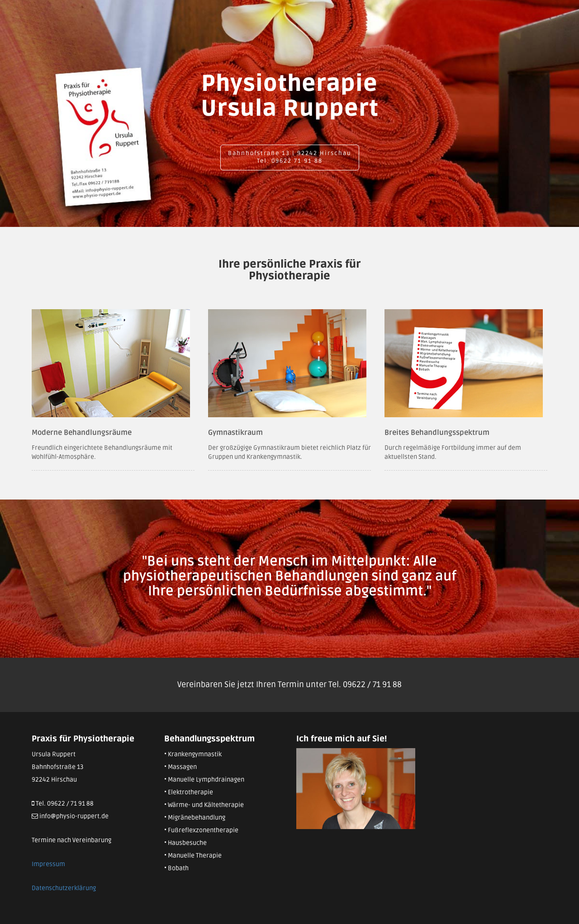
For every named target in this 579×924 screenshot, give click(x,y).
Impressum (48, 864)
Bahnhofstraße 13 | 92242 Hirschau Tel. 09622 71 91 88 (290, 157)
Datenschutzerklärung (64, 888)
